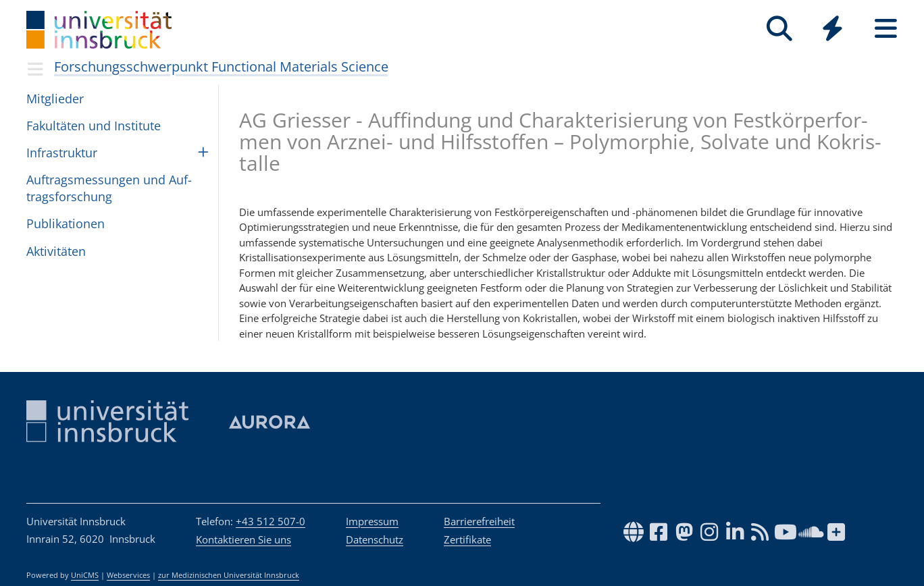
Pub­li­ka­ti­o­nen (66, 223)
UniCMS (85, 575)
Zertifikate (467, 539)
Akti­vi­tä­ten (56, 251)
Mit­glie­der (55, 99)
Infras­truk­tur (62, 153)
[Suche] (779, 29)
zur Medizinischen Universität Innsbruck (229, 575)
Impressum (372, 521)
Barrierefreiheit (479, 521)
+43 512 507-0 (271, 521)
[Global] (832, 30)
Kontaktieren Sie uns (243, 539)
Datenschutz (375, 539)
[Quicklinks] (832, 29)
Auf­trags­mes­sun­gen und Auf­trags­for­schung (109, 188)
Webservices (128, 575)
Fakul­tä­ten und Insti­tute (94, 126)
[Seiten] (886, 29)
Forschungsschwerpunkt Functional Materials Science (221, 66)
